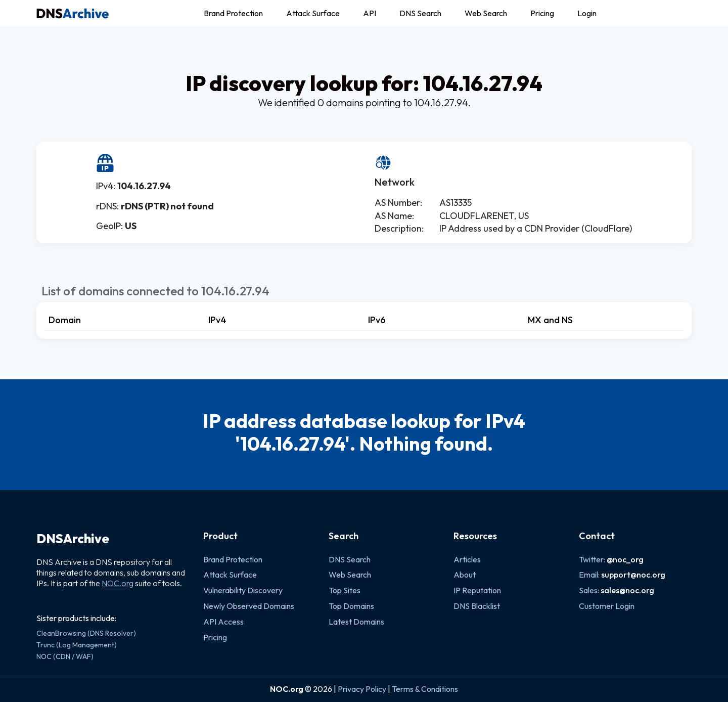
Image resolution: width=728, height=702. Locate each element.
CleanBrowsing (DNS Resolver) (86, 633)
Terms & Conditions (425, 689)
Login (587, 13)
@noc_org (625, 559)
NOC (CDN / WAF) (65, 656)
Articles (467, 559)
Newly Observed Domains (249, 606)
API (370, 13)
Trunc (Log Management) (77, 645)
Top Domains (351, 606)
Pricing (542, 13)
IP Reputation (477, 590)
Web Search (486, 13)
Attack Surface (313, 13)
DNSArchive (73, 539)
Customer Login (607, 606)
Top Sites (345, 590)
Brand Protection (233, 13)
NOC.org (118, 583)
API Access (223, 622)
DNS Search (420, 13)
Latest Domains (356, 622)
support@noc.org (633, 575)
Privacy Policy (362, 689)
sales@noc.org (627, 590)
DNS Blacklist (477, 606)
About (465, 575)
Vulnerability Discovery (243, 590)
